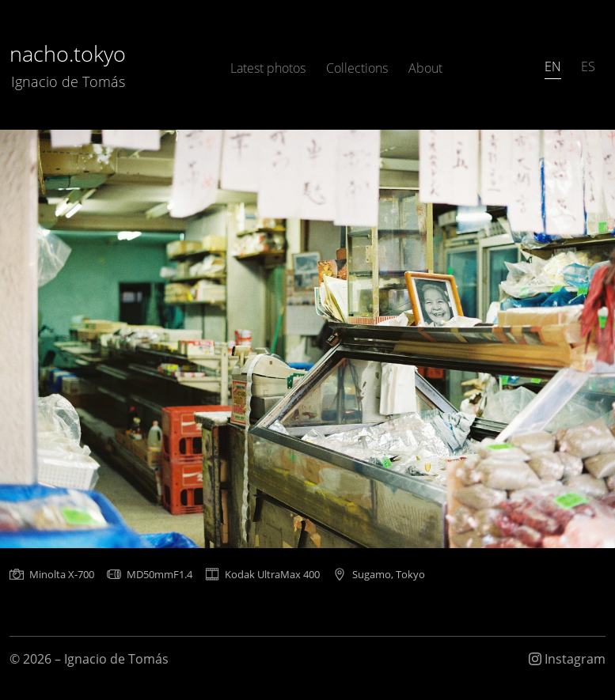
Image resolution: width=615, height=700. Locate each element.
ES (588, 66)
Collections (357, 68)
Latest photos (268, 68)
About (425, 68)
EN (553, 66)
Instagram (567, 659)
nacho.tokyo (68, 65)
